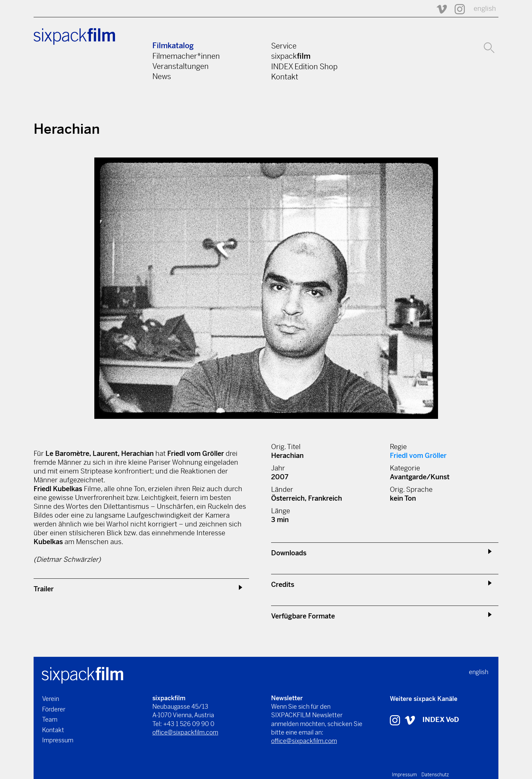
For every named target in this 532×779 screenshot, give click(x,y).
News (162, 76)
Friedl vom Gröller (418, 456)
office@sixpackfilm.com (185, 732)
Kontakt (285, 77)
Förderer (54, 709)
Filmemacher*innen (186, 56)
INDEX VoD (441, 720)
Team (50, 719)
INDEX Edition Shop (304, 67)
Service (284, 46)
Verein (51, 699)
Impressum (58, 740)
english (485, 9)
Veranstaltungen (180, 66)
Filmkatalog (173, 46)
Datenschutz (435, 775)
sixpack (291, 56)
